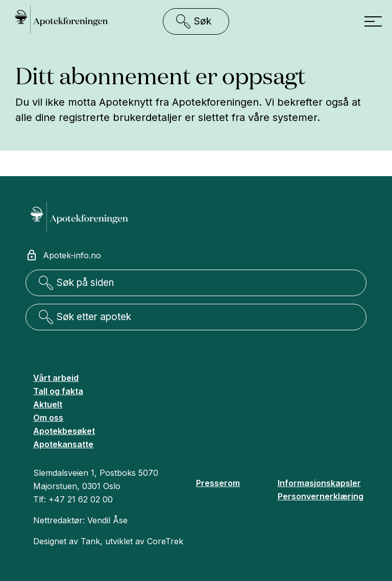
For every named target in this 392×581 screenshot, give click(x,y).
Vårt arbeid (56, 378)
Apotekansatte (63, 444)
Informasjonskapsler (319, 483)
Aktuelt (48, 404)
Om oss (48, 418)
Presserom (218, 483)
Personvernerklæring (321, 496)
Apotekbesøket (64, 431)
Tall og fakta (58, 391)
